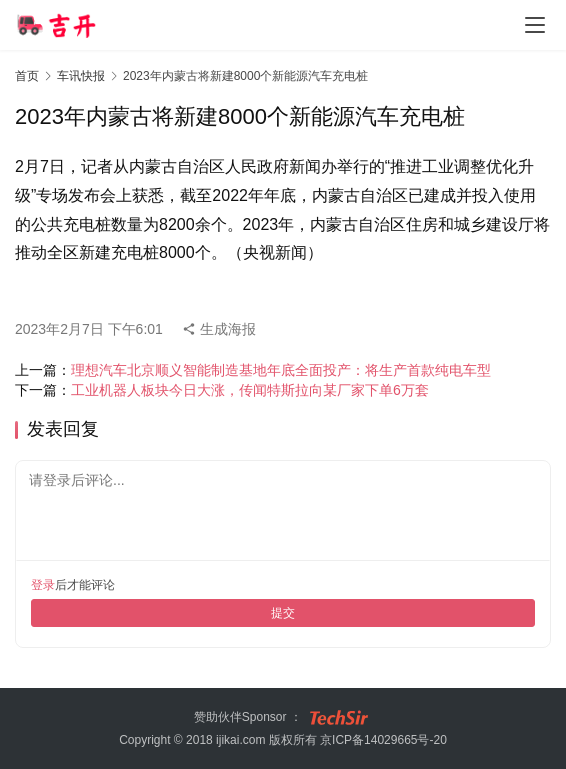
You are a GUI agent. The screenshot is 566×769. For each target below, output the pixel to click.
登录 (43, 585)
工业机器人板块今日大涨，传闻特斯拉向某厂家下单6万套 (250, 390)
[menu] (535, 25)
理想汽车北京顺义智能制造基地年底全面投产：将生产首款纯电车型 (281, 370)
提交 (283, 613)
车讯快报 (81, 76)
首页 (27, 76)
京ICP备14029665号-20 (383, 740)
